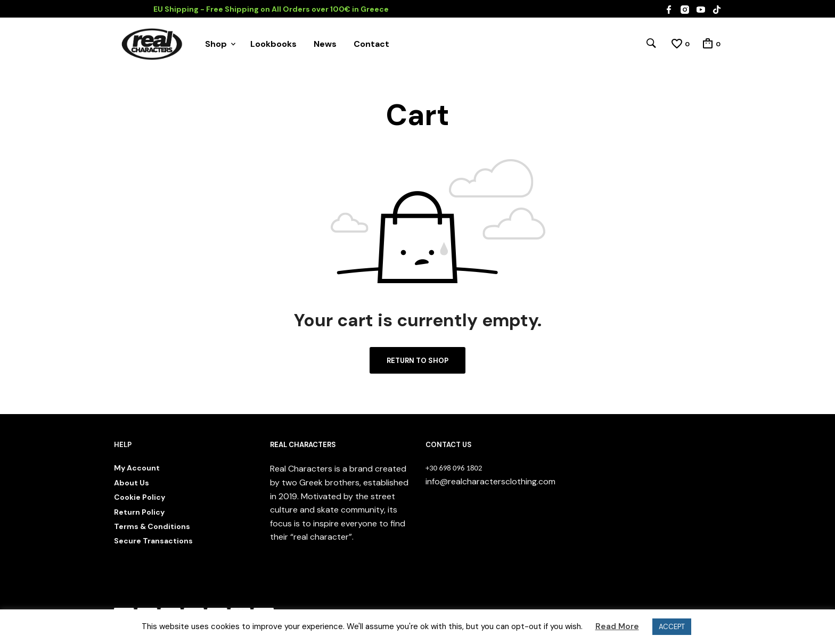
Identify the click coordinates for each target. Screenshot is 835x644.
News (325, 44)
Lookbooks (273, 44)
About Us (132, 483)
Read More (617, 626)
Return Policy (139, 512)
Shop (216, 44)
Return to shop (418, 361)
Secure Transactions (153, 541)
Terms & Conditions (152, 526)
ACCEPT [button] (672, 627)
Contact (371, 44)
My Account (137, 468)
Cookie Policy (140, 497)
